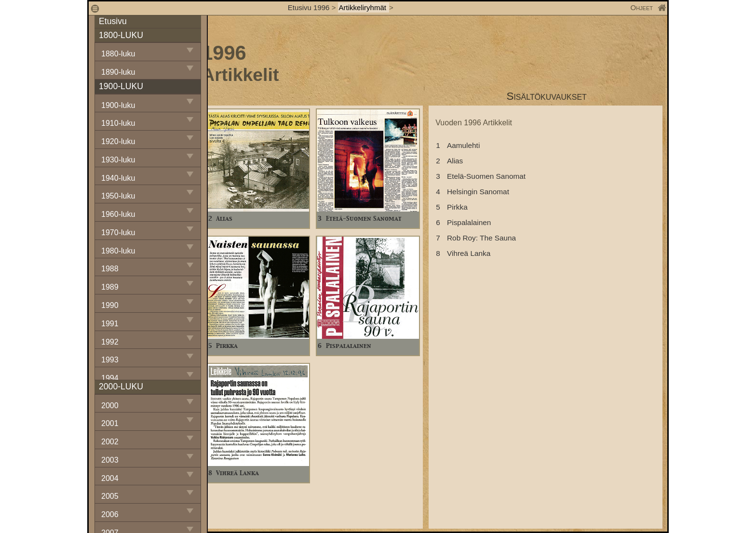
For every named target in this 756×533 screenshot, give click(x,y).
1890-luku (118, 72)
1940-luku (118, 178)
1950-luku (118, 196)
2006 (110, 514)
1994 (110, 378)
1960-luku (118, 214)
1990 (110, 305)
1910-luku (118, 123)
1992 (110, 342)
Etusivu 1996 (309, 7)
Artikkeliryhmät (364, 7)
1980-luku (118, 251)
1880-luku (118, 54)
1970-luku (118, 233)
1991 (110, 324)
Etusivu (113, 21)
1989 (110, 287)
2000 (110, 406)
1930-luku (118, 160)
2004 (110, 478)
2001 (110, 423)
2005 (110, 496)
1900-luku (118, 105)
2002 (110, 442)
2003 (110, 460)
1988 (110, 269)
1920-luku (118, 141)
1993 (110, 360)
